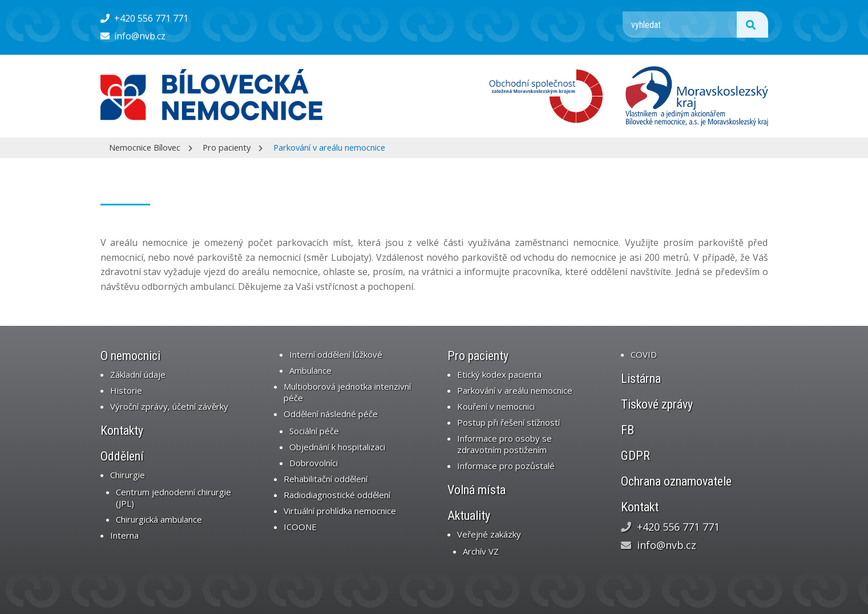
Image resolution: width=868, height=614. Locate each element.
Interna (124, 535)
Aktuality (469, 516)
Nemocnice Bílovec (145, 147)
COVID (644, 354)
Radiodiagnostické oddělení (337, 495)
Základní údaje (138, 374)
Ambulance (310, 370)
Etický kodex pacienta (499, 374)
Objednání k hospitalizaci (337, 447)
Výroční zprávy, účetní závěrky (169, 406)
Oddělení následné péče (331, 414)
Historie (126, 390)
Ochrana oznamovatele (676, 481)
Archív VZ (481, 551)
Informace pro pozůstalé (506, 466)
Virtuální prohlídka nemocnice (340, 511)
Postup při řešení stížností (508, 422)
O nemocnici (130, 356)
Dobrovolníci (314, 463)
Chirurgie (128, 475)
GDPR (635, 456)
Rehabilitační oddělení (326, 479)
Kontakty (122, 431)
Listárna (641, 379)
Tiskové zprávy (657, 404)
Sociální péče (314, 431)
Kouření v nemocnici (496, 406)
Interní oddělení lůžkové (336, 354)
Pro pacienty (227, 147)
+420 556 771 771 (145, 18)
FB (627, 430)
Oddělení (122, 456)
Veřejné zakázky (489, 534)
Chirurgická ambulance (159, 519)
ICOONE (300, 527)
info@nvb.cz (133, 36)
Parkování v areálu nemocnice (329, 147)
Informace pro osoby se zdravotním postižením (504, 444)
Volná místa (477, 490)
